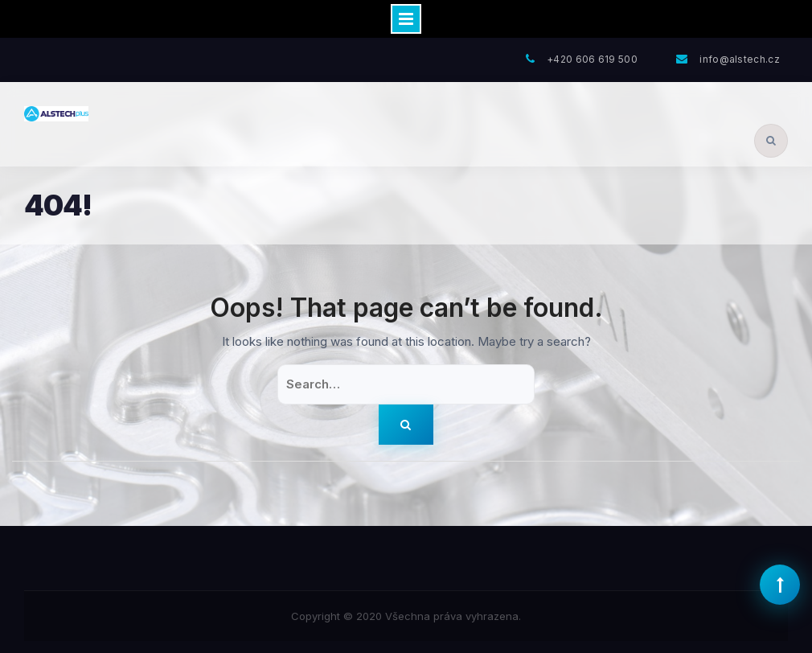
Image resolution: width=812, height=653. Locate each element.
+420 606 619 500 (592, 59)
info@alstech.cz (740, 59)
